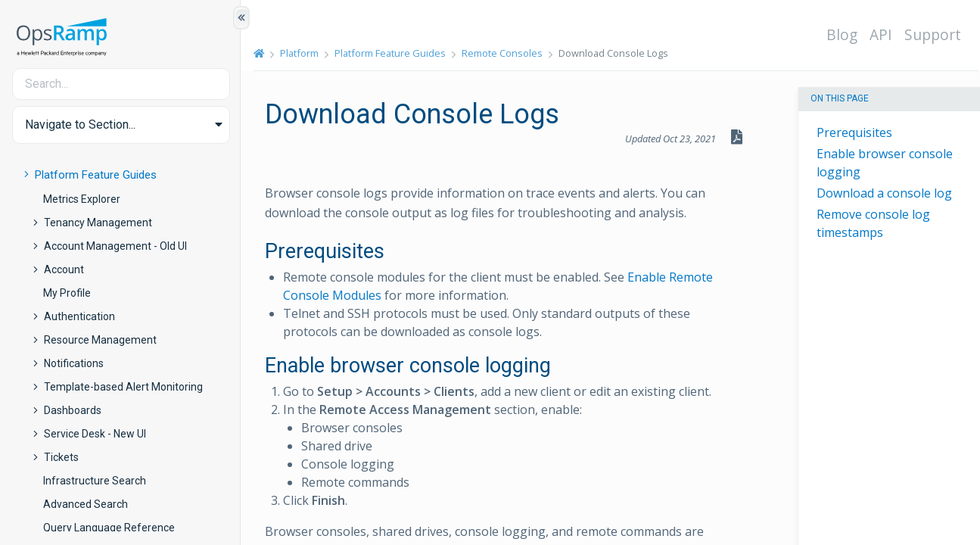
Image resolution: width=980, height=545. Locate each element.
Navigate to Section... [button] (80, 125)
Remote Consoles (503, 53)
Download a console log (884, 193)
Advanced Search (86, 504)
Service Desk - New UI (95, 434)
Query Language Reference (109, 528)
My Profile (67, 293)
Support (933, 34)
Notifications (74, 363)
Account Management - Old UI (115, 246)
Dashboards (73, 410)
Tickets (61, 457)
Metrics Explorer (82, 199)
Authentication (79, 316)
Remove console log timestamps (873, 223)
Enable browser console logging (885, 163)
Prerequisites (854, 132)
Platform (300, 53)
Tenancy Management (98, 223)
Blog (843, 34)
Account (64, 269)
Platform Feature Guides (96, 175)
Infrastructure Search (95, 481)
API (882, 34)
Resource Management (100, 340)
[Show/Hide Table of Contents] (241, 18)
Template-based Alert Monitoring (123, 387)
